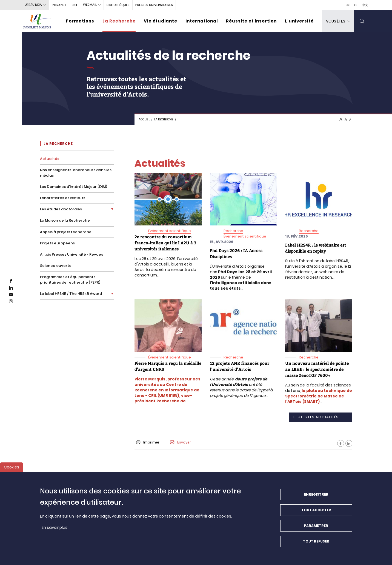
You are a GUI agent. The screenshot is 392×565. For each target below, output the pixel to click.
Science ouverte (56, 266)
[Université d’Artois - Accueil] (37, 21)
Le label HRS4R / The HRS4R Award (71, 294)
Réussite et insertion (251, 21)
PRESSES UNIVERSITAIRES (154, 5)
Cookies (12, 471)
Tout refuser (316, 545)
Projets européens (57, 243)
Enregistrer (316, 498)
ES (356, 5)
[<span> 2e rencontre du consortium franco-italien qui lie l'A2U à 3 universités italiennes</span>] (165, 243)
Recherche (233, 231)
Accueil (144, 119)
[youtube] (11, 295)
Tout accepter (316, 514)
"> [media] (136, 176)
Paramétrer (316, 529)
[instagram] (11, 302)
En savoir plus (55, 531)
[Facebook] (341, 443)
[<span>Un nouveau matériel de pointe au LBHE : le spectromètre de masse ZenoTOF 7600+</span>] (317, 369)
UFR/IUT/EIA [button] (33, 5)
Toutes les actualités (315, 417)
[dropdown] (338, 21)
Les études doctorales (61, 209)
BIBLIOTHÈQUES (118, 5)
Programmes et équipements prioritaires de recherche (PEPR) (70, 280)
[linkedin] (11, 288)
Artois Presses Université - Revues (71, 254)
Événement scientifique (170, 231)
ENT (75, 5)
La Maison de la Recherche (65, 220)
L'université (299, 21)
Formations (80, 21)
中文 (365, 5)
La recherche (164, 119)
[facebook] (11, 281)
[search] (362, 21)
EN (348, 5)
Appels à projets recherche (66, 232)
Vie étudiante (161, 21)
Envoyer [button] (181, 442)
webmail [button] (90, 5)
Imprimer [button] (148, 442)
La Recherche (119, 21)
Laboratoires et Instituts (63, 198)
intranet (59, 5)
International (202, 21)
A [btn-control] (341, 119)
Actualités (50, 159)
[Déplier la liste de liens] (112, 209)
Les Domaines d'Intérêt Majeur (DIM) (74, 187)
